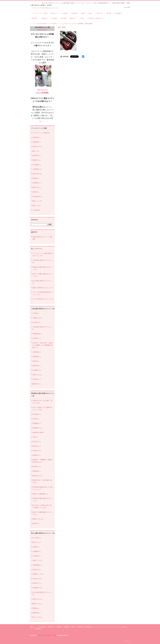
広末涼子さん (37, 441)
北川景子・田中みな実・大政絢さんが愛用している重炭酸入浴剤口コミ (42, 345)
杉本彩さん (36, 192)
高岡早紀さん (37, 156)
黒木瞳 (109, 13)
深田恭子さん (37, 583)
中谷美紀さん (37, 414)
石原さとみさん (37, 375)
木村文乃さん (37, 570)
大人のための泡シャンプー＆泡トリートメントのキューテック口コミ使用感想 (60, 24)
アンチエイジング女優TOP (41, 133)
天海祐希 (74, 13)
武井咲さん (36, 361)
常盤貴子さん (37, 160)
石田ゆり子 (54, 13)
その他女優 (36, 210)
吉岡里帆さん (37, 423)
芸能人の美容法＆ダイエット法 (42, 288)
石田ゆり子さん (37, 147)
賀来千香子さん (37, 174)
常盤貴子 (44, 18)
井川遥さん (36, 419)
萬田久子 (73, 18)
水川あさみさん (37, 579)
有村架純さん (37, 357)
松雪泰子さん (37, 455)
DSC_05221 (62, 27)
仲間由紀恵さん (37, 334)
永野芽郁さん (37, 366)
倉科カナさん (37, 542)
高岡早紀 (35, 18)
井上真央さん (37, 322)
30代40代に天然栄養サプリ (86, 627)
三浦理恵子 (118, 13)
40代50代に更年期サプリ (96, 18)
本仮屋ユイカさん (38, 574)
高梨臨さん (36, 608)
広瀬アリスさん (37, 560)
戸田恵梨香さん (37, 565)
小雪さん (35, 437)
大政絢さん (36, 547)
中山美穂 (54, 18)
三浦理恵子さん (37, 169)
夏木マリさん (37, 206)
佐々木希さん (37, 538)
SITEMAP (38, 629)
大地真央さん (37, 137)
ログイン (127, 641)
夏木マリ (100, 13)
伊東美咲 (67, 627)
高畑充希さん (37, 613)
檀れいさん (36, 151)
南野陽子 (59, 627)
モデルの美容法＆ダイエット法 (42, 299)
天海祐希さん (37, 142)
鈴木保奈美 (42, 627)
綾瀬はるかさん (37, 476)
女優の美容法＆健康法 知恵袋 (47, 635)
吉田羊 (83, 13)
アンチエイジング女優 (39, 13)
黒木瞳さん (36, 178)
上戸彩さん (36, 313)
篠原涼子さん (37, 384)
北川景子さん (37, 338)
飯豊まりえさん (37, 604)
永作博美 (63, 18)
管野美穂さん (37, 471)
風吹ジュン (33, 627)
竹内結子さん (37, 379)
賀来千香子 (51, 627)
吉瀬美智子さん (37, 428)
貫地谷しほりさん (38, 519)
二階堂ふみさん (37, 318)
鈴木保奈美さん (37, 197)
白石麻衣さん (37, 370)
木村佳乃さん (37, 451)
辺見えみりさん (37, 599)
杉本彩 (73, 627)
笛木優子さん (37, 467)
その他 (82, 18)
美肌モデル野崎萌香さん (40, 494)
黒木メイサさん (37, 617)
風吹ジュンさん (37, 201)
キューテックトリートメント (105, 627)
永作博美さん (37, 183)
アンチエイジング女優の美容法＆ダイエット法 (45, 7)
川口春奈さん (37, 556)
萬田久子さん (37, 187)
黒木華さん (36, 524)
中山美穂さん (37, 165)
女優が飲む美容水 (38, 432)
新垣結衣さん (37, 446)
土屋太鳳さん (37, 352)
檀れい (91, 13)
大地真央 (65, 13)
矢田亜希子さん (37, 588)
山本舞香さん (37, 551)
